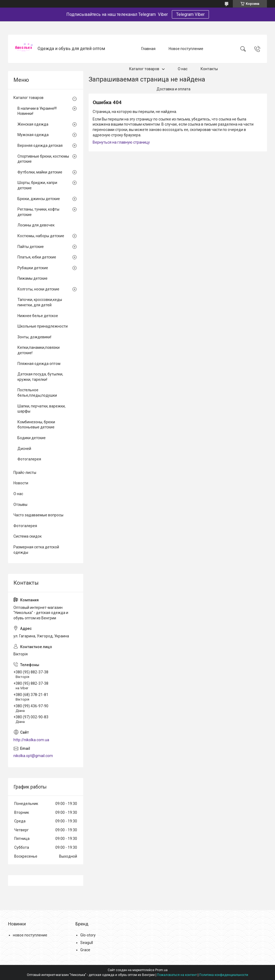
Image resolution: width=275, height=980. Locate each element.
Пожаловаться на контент (177, 975)
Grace (85, 950)
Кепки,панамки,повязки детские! (39, 350)
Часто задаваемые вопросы (38, 515)
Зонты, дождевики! (34, 337)
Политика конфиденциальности (224, 975)
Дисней (24, 449)
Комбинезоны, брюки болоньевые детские (36, 425)
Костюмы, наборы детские (41, 236)
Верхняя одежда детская (40, 145)
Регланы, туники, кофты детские (38, 212)
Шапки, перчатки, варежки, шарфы (41, 409)
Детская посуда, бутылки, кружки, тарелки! (40, 377)
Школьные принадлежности (43, 326)
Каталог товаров (144, 69)
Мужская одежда (33, 135)
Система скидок (28, 536)
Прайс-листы (25, 473)
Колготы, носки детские (38, 289)
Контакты (209, 69)
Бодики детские (32, 438)
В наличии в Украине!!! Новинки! (37, 111)
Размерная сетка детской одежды (36, 550)
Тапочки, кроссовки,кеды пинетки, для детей (40, 302)
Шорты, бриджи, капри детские (37, 185)
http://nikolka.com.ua (31, 740)
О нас (183, 69)
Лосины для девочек (36, 225)
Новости (21, 483)
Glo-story (88, 935)
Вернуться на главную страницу (121, 142)
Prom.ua (161, 970)
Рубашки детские (33, 268)
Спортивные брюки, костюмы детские (43, 159)
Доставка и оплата (173, 89)
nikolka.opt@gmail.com (33, 756)
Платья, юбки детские (37, 257)
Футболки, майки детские (40, 172)
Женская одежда (33, 124)
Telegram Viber (190, 14)
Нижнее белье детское (38, 316)
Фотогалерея (29, 459)
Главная (148, 49)
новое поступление (30, 935)
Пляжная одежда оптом (39, 364)
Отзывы (20, 505)
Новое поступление (186, 49)
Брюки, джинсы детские (39, 199)
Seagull (87, 943)
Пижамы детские (32, 278)
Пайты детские (31, 247)
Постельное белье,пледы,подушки (37, 393)
